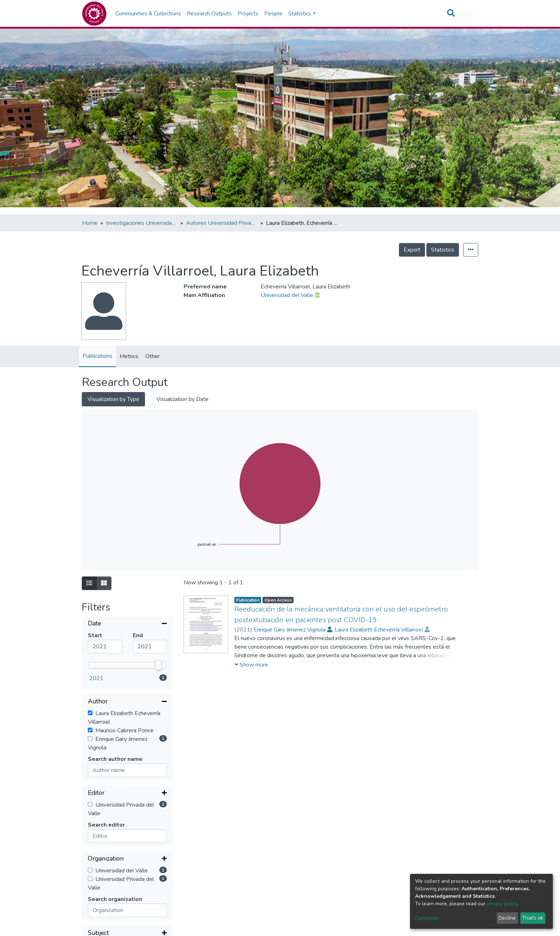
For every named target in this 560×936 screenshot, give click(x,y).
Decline (507, 918)
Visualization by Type (113, 399)
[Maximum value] (150, 647)
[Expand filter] (127, 793)
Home (90, 223)
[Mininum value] (105, 647)
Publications (97, 356)
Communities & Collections (148, 14)
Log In (465, 14)
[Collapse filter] (127, 624)
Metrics (129, 356)
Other (152, 356)
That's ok (533, 918)
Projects (248, 14)
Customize (427, 918)
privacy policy (502, 904)
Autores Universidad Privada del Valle (222, 223)
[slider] (159, 665)
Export (412, 250)
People (273, 14)
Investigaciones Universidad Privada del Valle (142, 223)
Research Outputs (209, 14)
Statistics (443, 250)
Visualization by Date (182, 399)
